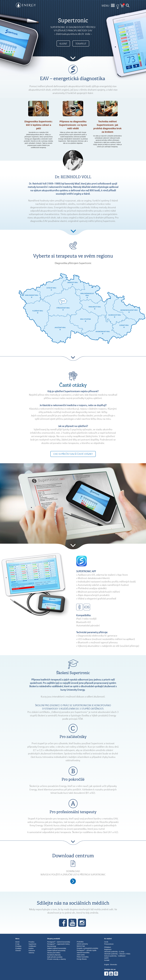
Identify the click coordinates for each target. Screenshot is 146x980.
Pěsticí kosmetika (83, 957)
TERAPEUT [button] (81, 44)
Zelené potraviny (82, 944)
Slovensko (114, 965)
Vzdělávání (32, 946)
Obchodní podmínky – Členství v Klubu (117, 954)
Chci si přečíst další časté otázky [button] (73, 454)
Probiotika (80, 942)
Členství (18, 950)
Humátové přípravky (54, 955)
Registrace (108, 949)
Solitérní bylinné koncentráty (57, 948)
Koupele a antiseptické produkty (87, 948)
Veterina (31, 953)
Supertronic (33, 944)
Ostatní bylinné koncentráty (56, 950)
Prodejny (18, 948)
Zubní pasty (81, 955)
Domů (17, 942)
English (107, 965)
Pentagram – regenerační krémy (58, 944)
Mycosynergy (52, 946)
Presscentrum (109, 944)
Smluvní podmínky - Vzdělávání (115, 956)
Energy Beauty (82, 959)
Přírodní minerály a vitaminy (57, 959)
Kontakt (107, 960)
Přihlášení (108, 947)
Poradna (31, 942)
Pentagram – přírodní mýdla (87, 950)
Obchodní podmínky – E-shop (114, 952)
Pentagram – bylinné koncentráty (59, 942)
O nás (17, 944)
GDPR (106, 958)
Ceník (106, 942)
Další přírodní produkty (55, 957)
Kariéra (31, 948)
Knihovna (32, 950)
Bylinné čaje (81, 946)
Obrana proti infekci (54, 953)
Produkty (18, 946)
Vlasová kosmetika (83, 953)
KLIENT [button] (63, 44)
